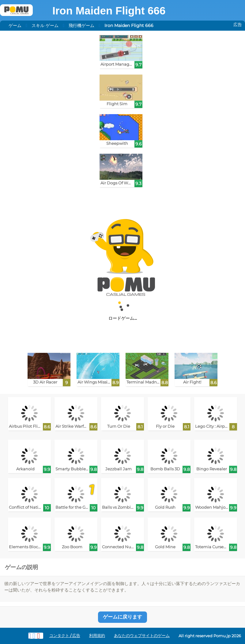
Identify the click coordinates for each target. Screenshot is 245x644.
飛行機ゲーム (81, 25)
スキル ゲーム (45, 25)
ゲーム (15, 25)
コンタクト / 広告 (65, 636)
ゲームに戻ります (123, 617)
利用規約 (97, 636)
